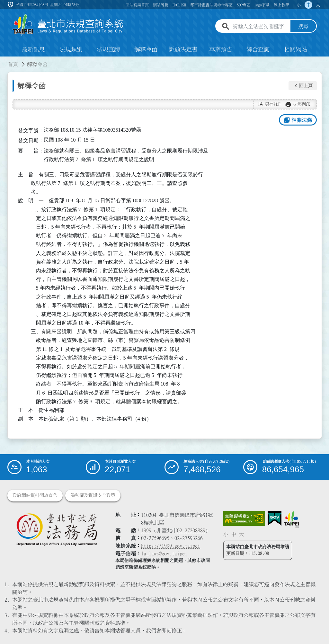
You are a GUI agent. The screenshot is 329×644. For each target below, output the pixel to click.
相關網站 (296, 49)
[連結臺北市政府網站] (291, 519)
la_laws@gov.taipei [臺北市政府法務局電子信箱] (164, 553)
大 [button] (318, 5)
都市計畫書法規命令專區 (211, 5)
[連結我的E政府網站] (275, 518)
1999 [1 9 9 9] (146, 530)
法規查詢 (108, 49)
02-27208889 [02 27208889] (191, 530)
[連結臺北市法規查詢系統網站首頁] (68, 25)
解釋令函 (146, 49)
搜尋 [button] (303, 27)
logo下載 (262, 5)
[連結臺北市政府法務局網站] (57, 529)
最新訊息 (33, 49)
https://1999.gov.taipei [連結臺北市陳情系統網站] (171, 546)
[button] (303, 86)
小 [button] (299, 5)
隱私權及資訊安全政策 (93, 495)
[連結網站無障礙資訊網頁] (244, 518)
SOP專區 (244, 5)
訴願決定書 (183, 49)
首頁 (13, 64)
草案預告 (221, 49)
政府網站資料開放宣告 (35, 495)
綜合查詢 (258, 49)
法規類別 (71, 49)
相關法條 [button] (298, 120)
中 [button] (308, 5)
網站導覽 (161, 5)
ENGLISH (179, 5)
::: (4, 60)
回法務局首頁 (137, 5)
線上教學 (281, 5)
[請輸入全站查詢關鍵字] (260, 27)
